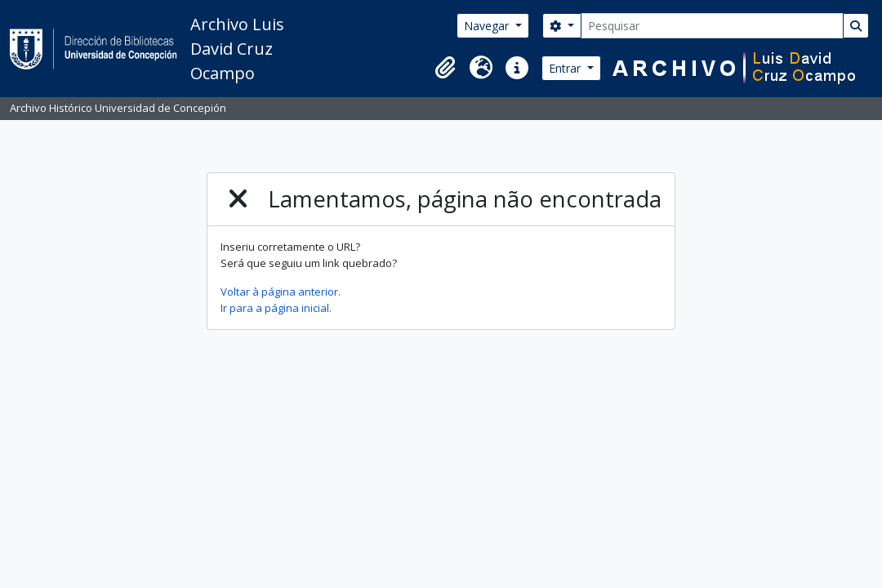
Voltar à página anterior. (281, 292)
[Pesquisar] (712, 26)
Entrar (566, 68)
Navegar (488, 26)
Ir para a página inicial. (276, 308)
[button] (445, 68)
